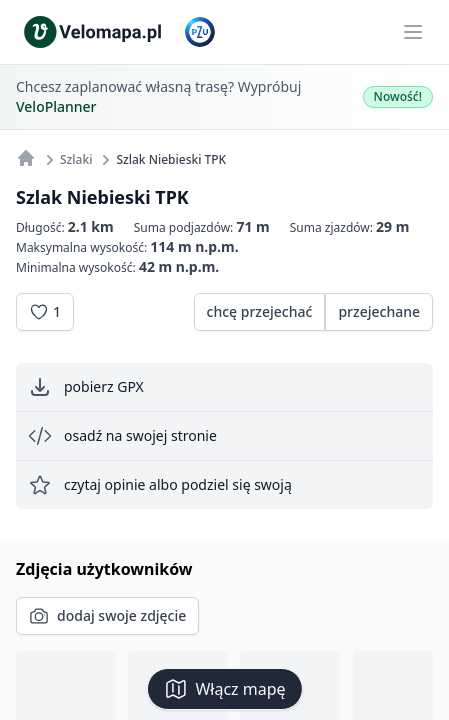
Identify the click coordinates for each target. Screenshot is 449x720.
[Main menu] (413, 32)
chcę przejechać (260, 311)
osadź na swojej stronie (122, 436)
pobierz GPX (86, 387)
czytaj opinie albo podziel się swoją (160, 485)
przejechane (379, 311)
